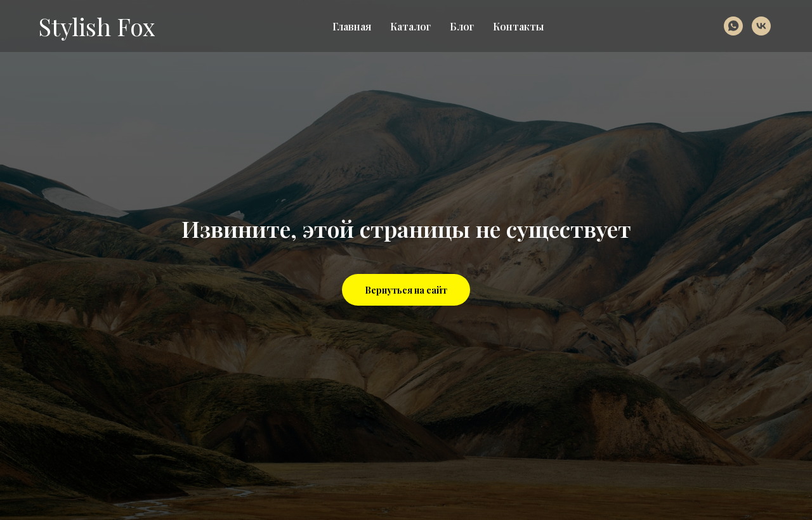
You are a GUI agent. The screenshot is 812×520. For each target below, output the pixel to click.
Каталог (410, 26)
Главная (352, 26)
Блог (462, 26)
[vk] (761, 26)
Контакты (518, 26)
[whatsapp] (733, 26)
